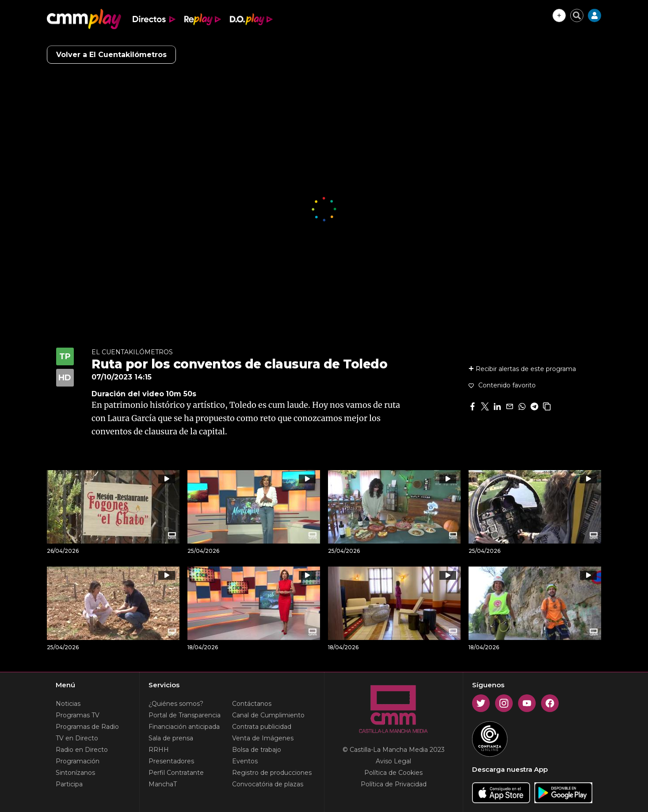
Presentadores (171, 761)
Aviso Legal (393, 761)
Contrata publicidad (262, 727)
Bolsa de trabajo (257, 750)
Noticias (68, 704)
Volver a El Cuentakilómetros (111, 55)
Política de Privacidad (394, 784)
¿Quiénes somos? (176, 704)
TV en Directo (77, 738)
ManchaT (163, 784)
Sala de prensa (171, 738)
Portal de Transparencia (185, 715)
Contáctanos (252, 704)
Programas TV (78, 715)
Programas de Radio (87, 727)
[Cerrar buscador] (577, 15)
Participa (69, 784)
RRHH (159, 750)
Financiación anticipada (184, 727)
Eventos (245, 761)
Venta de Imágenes (263, 738)
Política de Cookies (393, 773)
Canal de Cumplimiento (268, 715)
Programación (78, 761)
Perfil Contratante (176, 773)
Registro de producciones (272, 773)
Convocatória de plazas (268, 784)
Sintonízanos (75, 773)
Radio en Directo (82, 750)
